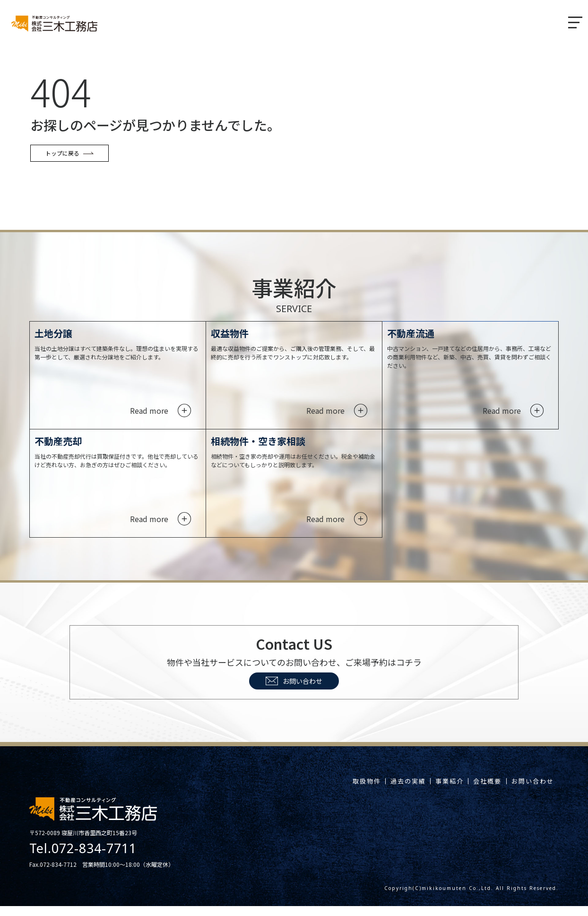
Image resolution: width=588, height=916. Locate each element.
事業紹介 (426, 791)
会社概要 (474, 791)
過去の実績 (376, 791)
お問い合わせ (294, 691)
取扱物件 (325, 791)
